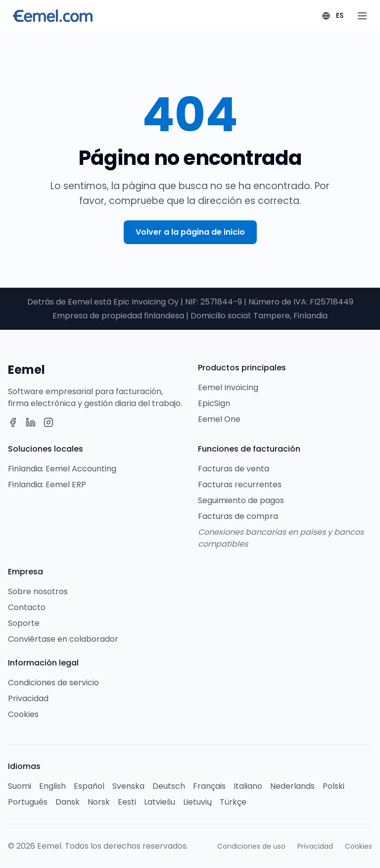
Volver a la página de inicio (190, 232)
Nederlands (292, 786)
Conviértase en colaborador (63, 639)
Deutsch (169, 786)
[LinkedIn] (31, 422)
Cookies (23, 714)
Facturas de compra (238, 516)
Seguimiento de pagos (241, 500)
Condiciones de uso (251, 846)
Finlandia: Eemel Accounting (62, 469)
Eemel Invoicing (228, 387)
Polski (333, 786)
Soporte (24, 623)
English (52, 786)
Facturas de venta (234, 469)
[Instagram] (48, 422)
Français (209, 786)
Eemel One (219, 419)
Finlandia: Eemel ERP (47, 485)
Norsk (99, 802)
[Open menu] (362, 16)
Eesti (127, 802)
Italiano (248, 786)
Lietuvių (197, 802)
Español (89, 786)
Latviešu (160, 802)
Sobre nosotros (38, 591)
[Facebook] (13, 422)
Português (28, 802)
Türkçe (233, 802)
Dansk (68, 802)
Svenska (128, 786)
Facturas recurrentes (240, 485)
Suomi (20, 786)
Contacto (27, 607)
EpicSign (214, 403)
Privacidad (28, 698)
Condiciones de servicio (53, 683)
